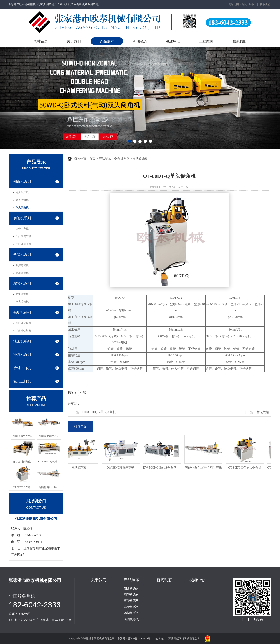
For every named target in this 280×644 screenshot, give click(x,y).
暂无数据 (263, 412)
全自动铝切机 (23, 323)
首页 (92, 159)
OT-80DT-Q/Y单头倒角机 (99, 412)
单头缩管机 (22, 302)
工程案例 (206, 41)
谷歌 (252, 4)
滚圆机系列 (22, 341)
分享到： (74, 404)
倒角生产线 (22, 192)
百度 (244, 4)
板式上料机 (22, 381)
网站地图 (234, 4)
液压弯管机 (22, 273)
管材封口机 (22, 368)
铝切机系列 (22, 312)
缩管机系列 (22, 284)
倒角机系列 (22, 182)
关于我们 (74, 41)
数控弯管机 (22, 265)
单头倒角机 (22, 208)
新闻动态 (140, 41)
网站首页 (41, 41)
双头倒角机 (22, 200)
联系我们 (265, 4)
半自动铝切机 (23, 331)
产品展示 (107, 41)
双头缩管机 (22, 294)
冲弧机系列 (22, 355)
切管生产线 (22, 229)
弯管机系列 (22, 255)
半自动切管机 (23, 244)
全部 (83, 393)
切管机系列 (22, 218)
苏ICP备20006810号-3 (140, 639)
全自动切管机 (23, 236)
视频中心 (173, 41)
